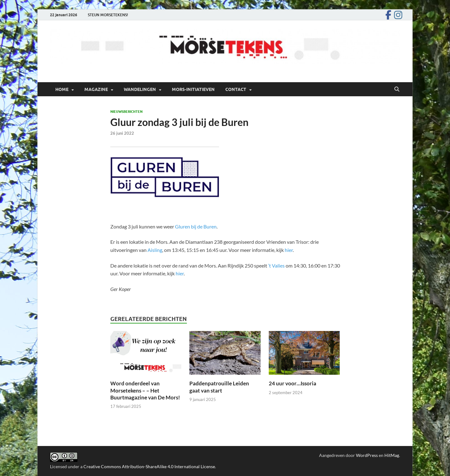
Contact (236, 89)
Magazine (96, 89)
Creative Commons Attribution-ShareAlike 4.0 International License (149, 466)
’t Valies (276, 266)
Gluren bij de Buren (196, 226)
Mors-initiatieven (193, 89)
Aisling (155, 250)
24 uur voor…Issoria (293, 383)
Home (62, 89)
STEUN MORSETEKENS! (108, 15)
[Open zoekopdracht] (397, 89)
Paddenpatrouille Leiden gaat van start (219, 387)
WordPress (367, 455)
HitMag (392, 455)
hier (289, 250)
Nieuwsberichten (126, 112)
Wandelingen (140, 89)
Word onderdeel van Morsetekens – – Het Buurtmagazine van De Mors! (145, 390)
